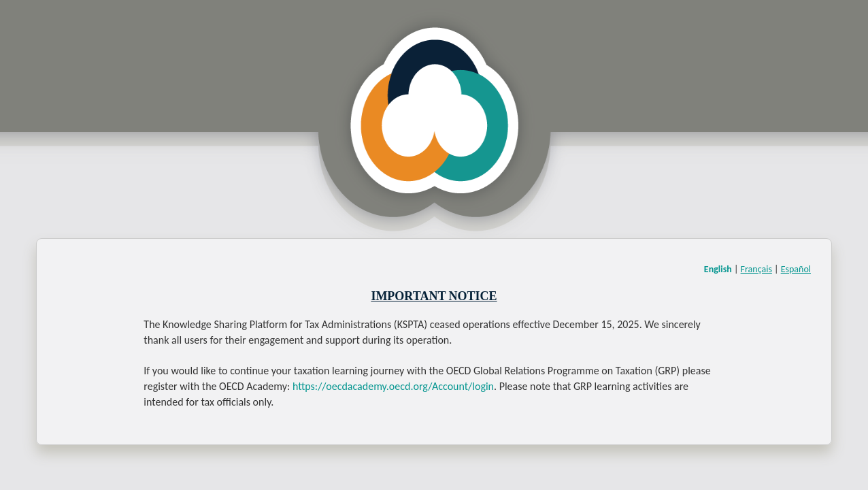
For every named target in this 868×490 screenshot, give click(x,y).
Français (756, 269)
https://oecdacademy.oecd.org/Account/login (393, 386)
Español (796, 269)
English (718, 269)
